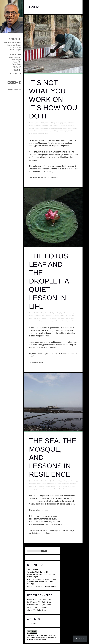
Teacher (41, 131)
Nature (65, 128)
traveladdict (47, 131)
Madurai (46, 128)
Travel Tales (17, 62)
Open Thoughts (16, 50)
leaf (67, 315)
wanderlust (41, 133)
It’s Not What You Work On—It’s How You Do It (53, 99)
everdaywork (46, 125)
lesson (37, 128)
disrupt (31, 125)
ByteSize (16, 73)
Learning (31, 128)
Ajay (29, 610)
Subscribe (80, 638)
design (75, 481)
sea (56, 486)
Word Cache (17, 64)
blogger (54, 123)
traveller (71, 131)
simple (31, 131)
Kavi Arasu (31, 599)
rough (75, 128)
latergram (71, 125)
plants (54, 318)
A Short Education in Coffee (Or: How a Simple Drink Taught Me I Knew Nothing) (42, 581)
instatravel (64, 125)
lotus (35, 318)
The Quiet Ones (33, 569)
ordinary (70, 128)
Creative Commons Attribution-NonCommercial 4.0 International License (42, 637)
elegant (44, 483)
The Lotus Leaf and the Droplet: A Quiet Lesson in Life (49, 281)
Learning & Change (14, 45)
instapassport (57, 125)
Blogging (60, 123)
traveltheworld (33, 133)
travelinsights (64, 131)
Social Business (16, 47)
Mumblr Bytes (16, 60)
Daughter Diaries (15, 57)
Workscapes (13, 42)
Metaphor (59, 128)
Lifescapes (14, 55)
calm (65, 123)
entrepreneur (37, 125)
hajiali (59, 483)
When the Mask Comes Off (38, 572)
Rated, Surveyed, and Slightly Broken (42, 586)
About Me (15, 39)
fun (51, 125)
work (47, 133)
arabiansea (55, 481)
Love (41, 128)
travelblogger (55, 131)
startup (36, 131)
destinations (71, 123)
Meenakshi (52, 128)
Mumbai (48, 486)
